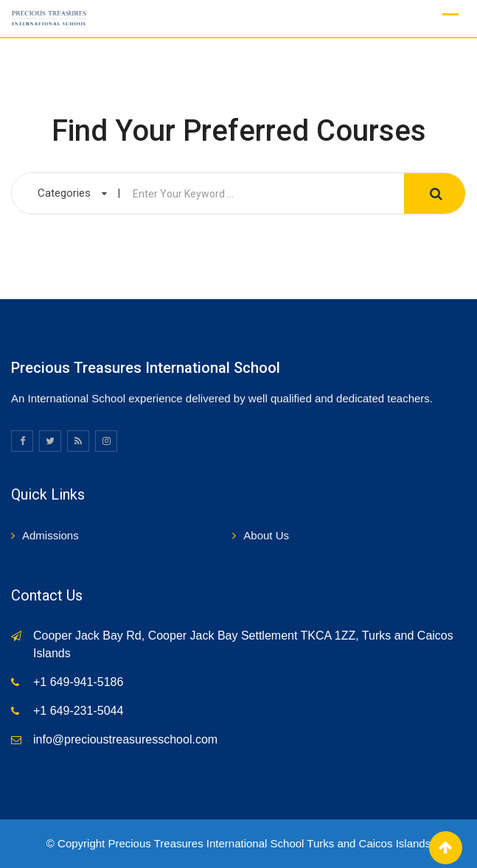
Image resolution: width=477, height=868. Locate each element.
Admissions (51, 535)
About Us (266, 535)
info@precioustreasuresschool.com (125, 739)
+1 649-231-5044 (78, 711)
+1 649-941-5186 (78, 682)
